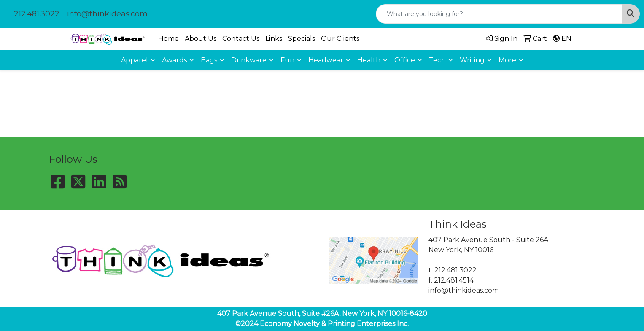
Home (168, 39)
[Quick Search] (499, 14)
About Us (201, 39)
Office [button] (405, 60)
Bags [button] (209, 60)
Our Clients (340, 39)
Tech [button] (437, 60)
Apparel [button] (135, 60)
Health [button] (369, 60)
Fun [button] (287, 60)
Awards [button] (174, 60)
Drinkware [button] (249, 60)
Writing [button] (472, 60)
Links (274, 39)
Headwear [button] (326, 60)
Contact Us (241, 39)
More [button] (507, 60)
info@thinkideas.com (107, 14)
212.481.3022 (37, 14)
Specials (302, 39)
